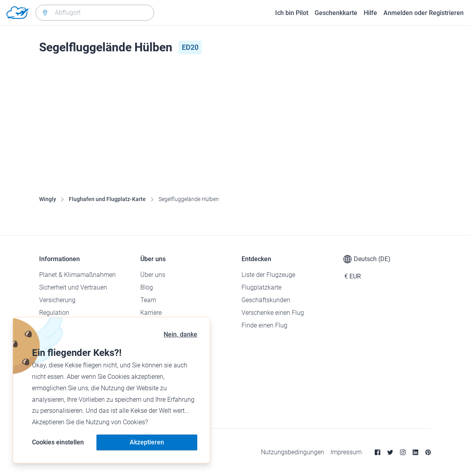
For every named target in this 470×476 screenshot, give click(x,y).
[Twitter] (390, 452)
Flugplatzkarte (261, 287)
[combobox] (95, 13)
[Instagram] (403, 452)
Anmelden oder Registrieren (424, 13)
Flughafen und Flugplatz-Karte (107, 199)
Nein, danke (180, 334)
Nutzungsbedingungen (293, 452)
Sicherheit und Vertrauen (73, 287)
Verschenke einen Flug (273, 313)
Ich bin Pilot (292, 13)
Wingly (48, 199)
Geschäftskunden (266, 300)
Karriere (151, 313)
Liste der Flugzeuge (268, 275)
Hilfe (370, 13)
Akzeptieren (147, 442)
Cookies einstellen (58, 442)
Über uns (153, 275)
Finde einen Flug (264, 325)
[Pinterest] (428, 452)
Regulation (54, 313)
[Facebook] (378, 452)
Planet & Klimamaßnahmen (77, 275)
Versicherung (57, 300)
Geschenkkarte (336, 13)
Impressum (346, 452)
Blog (147, 287)
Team (148, 300)
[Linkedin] (415, 452)
